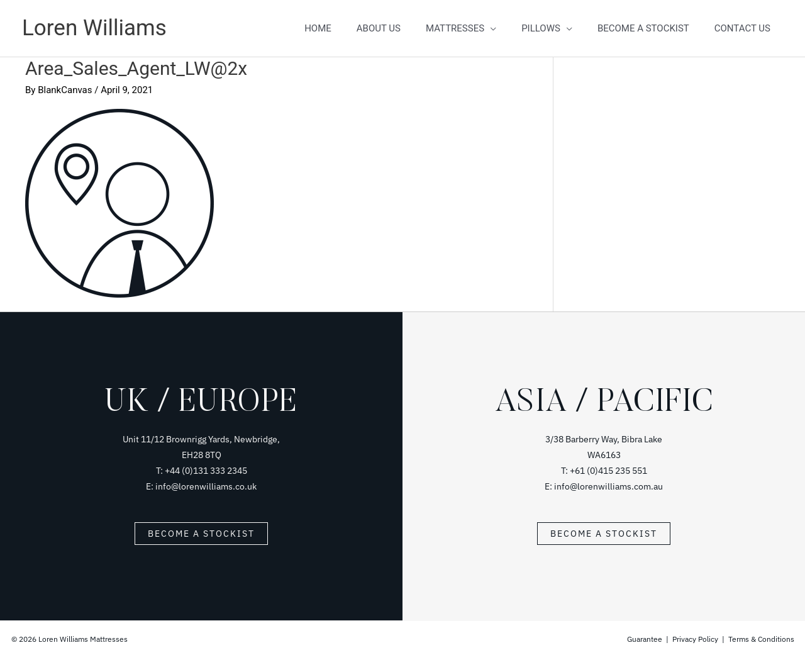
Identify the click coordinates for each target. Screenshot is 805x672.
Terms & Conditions (761, 639)
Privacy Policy (695, 639)
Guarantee (646, 639)
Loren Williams (94, 28)
